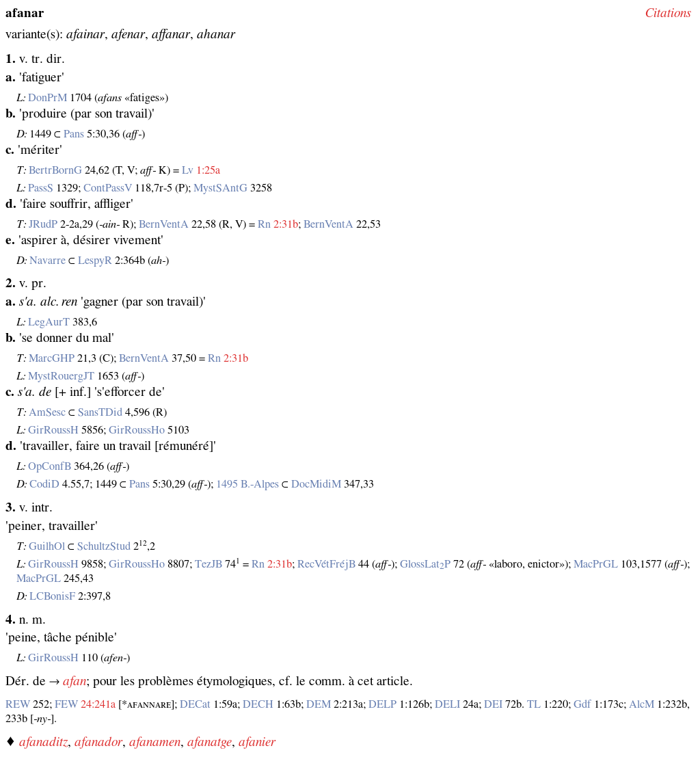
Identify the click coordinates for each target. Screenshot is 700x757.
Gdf (582, 704)
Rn (264, 224)
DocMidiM (316, 484)
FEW (66, 704)
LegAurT (49, 322)
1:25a (208, 170)
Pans (74, 134)
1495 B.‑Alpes (247, 484)
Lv (188, 170)
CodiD (44, 484)
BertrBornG (55, 170)
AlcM (642, 704)
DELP (382, 704)
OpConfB (50, 466)
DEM (319, 704)
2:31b (286, 224)
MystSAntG (220, 188)
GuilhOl (47, 546)
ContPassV (108, 188)
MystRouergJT (61, 376)
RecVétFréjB (326, 564)
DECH (258, 704)
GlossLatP (425, 564)
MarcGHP (52, 358)
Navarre (48, 261)
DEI (493, 704)
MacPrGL (596, 564)
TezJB (208, 564)
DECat (195, 704)
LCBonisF (52, 596)
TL (534, 704)
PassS (41, 188)
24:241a (98, 704)
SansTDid (100, 412)
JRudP (43, 224)
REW (18, 704)
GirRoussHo (137, 430)
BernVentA (164, 224)
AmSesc (47, 412)
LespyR (95, 261)
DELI (447, 704)
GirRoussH (53, 430)
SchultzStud (104, 546)
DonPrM (48, 98)
